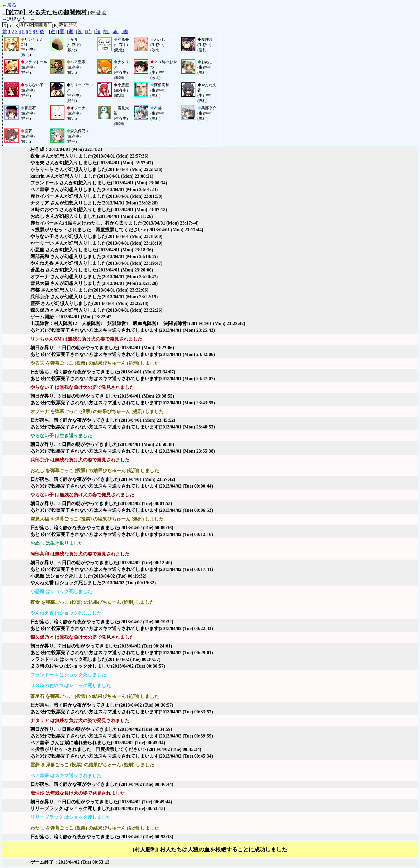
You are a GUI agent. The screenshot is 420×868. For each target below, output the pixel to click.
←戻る (9, 5)
